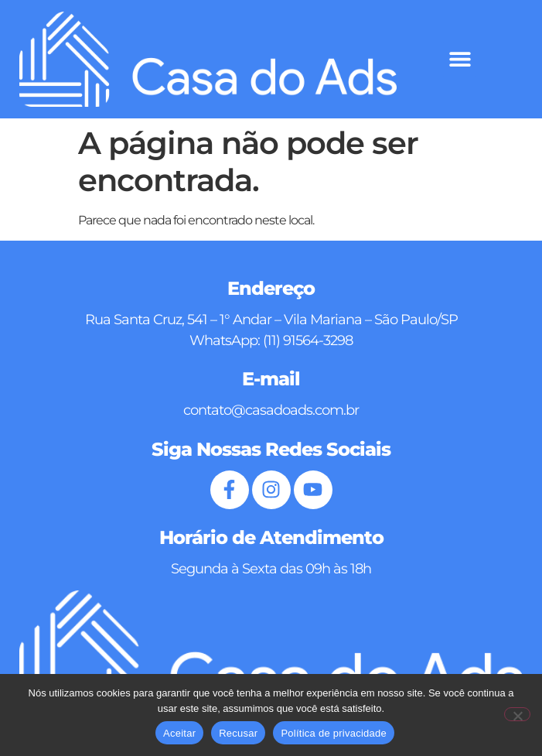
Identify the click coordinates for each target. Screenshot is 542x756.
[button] (460, 59)
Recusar (238, 733)
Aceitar (179, 733)
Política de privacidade (334, 733)
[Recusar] (517, 714)
